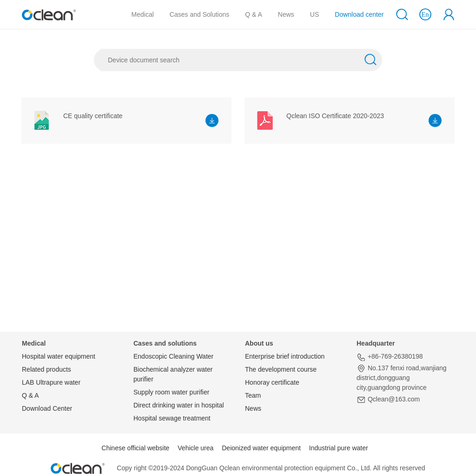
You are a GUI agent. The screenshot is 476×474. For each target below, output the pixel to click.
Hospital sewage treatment (172, 418)
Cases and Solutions (199, 14)
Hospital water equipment (59, 356)
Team (253, 395)
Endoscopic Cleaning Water (173, 356)
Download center (359, 14)
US (314, 14)
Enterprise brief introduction (285, 356)
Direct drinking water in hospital (179, 405)
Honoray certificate (272, 382)
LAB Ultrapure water (51, 382)
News (286, 14)
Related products (46, 369)
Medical (143, 14)
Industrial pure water (339, 448)
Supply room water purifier (171, 392)
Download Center (47, 408)
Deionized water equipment (261, 448)
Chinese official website (135, 448)
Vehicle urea (195, 448)
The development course (281, 369)
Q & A (254, 14)
